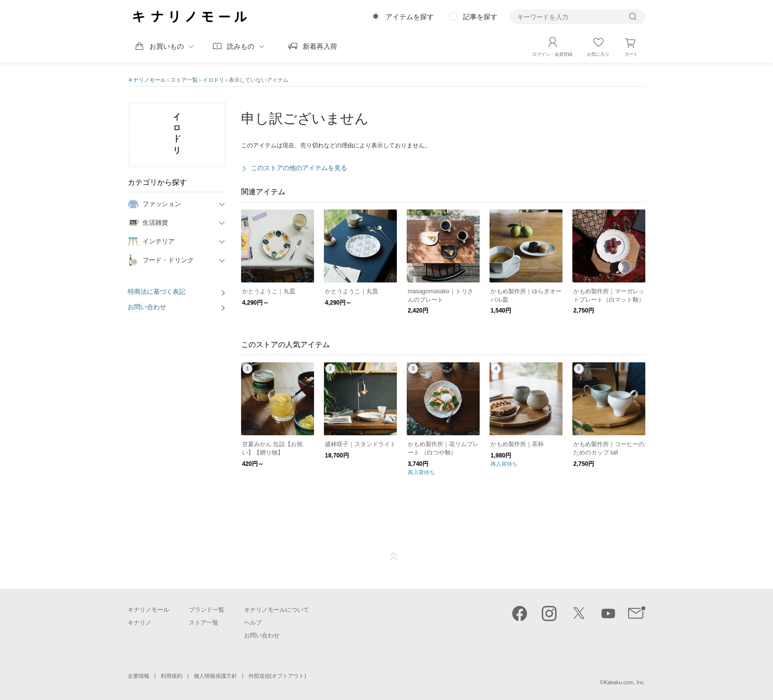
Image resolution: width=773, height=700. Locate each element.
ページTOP (394, 557)
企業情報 (139, 676)
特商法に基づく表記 (157, 292)
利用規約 (172, 676)
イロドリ (213, 80)
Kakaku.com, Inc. (625, 682)
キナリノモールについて (277, 610)
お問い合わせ (147, 307)
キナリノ (140, 623)
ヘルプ (253, 623)
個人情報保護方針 (215, 676)
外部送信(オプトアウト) (277, 676)
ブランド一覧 (207, 610)
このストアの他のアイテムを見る (299, 168)
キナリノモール (147, 80)
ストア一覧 (184, 80)
